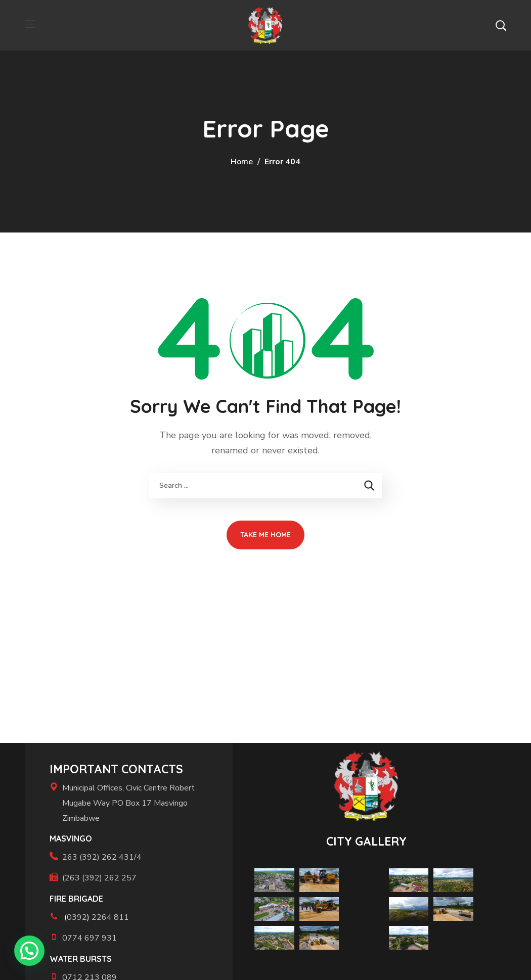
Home (242, 162)
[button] (501, 25)
